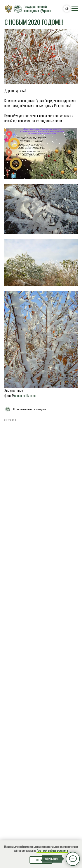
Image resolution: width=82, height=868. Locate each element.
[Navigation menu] (75, 9)
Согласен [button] (41, 860)
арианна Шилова (25, 396)
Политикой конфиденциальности (52, 851)
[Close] (77, 824)
